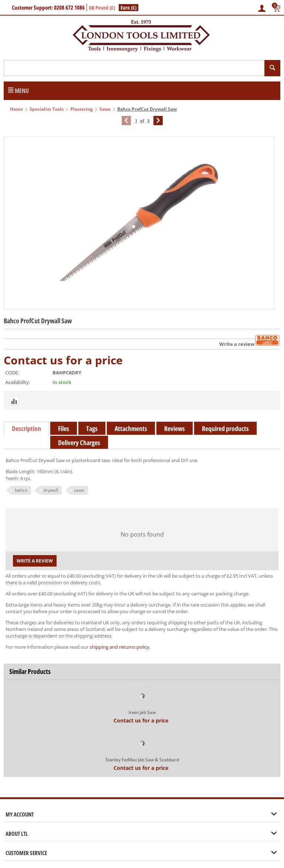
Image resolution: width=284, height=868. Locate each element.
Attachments (131, 428)
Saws (105, 109)
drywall (51, 490)
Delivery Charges (79, 443)
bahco (21, 490)
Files (64, 428)
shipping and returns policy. (120, 647)
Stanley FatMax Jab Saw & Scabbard (142, 760)
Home (16, 109)
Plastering (82, 109)
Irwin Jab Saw (142, 712)
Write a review (237, 344)
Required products (225, 428)
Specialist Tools (47, 109)
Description (26, 428)
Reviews (175, 428)
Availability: (18, 382)
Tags (92, 428)
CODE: (12, 373)
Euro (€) (129, 8)
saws (79, 490)
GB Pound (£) (102, 8)
